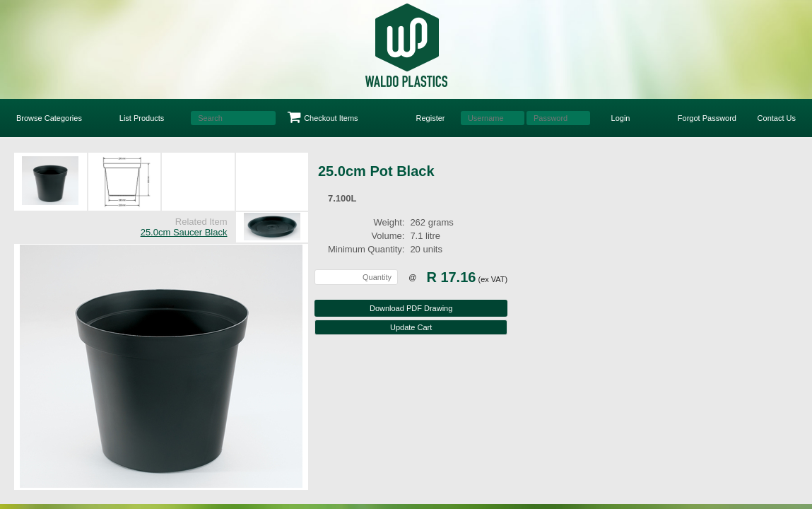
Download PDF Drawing (411, 308)
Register (431, 118)
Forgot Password (707, 118)
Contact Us (777, 118)
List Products (142, 118)
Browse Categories (49, 118)
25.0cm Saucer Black (184, 232)
